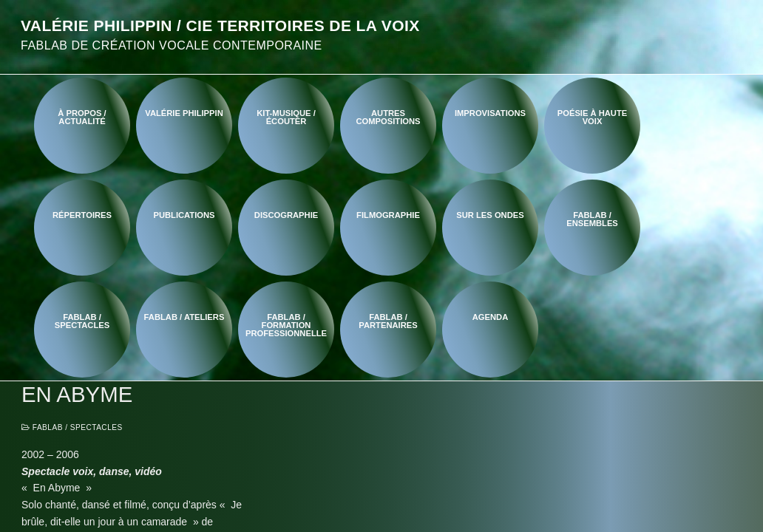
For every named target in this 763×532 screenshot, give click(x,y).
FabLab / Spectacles (72, 427)
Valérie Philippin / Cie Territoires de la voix (220, 25)
